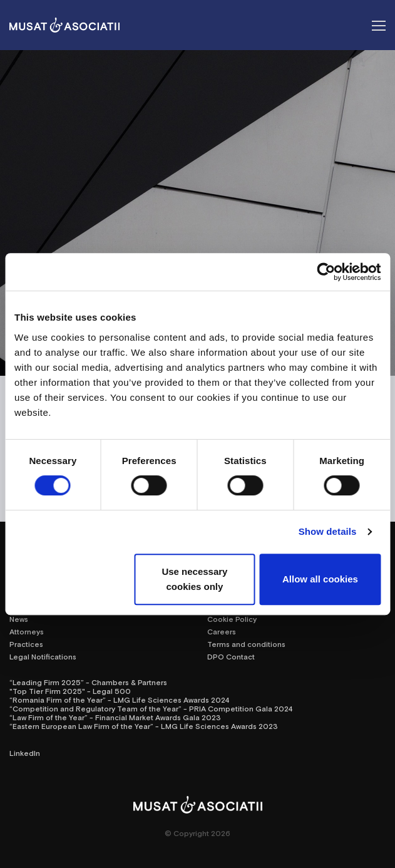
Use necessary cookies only (194, 579)
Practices (26, 644)
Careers (222, 631)
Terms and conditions (246, 644)
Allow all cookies (320, 579)
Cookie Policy (232, 619)
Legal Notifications (43, 656)
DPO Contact (231, 656)
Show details (328, 531)
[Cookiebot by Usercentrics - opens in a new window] (326, 272)
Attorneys (27, 631)
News (19, 619)
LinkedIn (25, 753)
